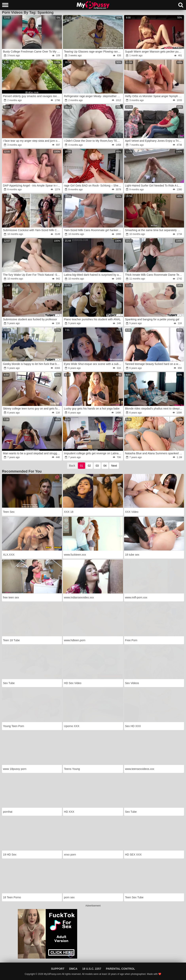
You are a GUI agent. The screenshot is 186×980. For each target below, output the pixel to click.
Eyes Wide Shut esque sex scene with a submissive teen (93, 364)
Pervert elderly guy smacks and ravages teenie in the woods (32, 96)
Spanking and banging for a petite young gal (152, 319)
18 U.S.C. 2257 (92, 969)
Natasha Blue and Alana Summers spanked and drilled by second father (154, 453)
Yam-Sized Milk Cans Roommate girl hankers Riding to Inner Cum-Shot (93, 230)
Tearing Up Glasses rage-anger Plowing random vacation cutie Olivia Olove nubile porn (93, 52)
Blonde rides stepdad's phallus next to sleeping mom (154, 409)
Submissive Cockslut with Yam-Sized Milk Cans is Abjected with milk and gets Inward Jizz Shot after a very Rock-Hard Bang (32, 230)
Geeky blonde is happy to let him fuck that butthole (32, 364)
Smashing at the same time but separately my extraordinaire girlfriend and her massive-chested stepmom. (154, 230)
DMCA (73, 969)
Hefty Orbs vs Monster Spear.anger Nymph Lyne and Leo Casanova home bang (154, 96)
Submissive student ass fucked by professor (30, 319)
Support (58, 969)
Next (114, 466)
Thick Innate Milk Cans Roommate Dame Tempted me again (154, 275)
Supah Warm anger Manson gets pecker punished (154, 52)
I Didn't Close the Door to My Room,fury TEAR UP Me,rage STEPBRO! (93, 141)
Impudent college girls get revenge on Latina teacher (93, 453)
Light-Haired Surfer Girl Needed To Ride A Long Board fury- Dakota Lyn (154, 186)
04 (105, 466)
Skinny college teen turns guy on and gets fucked (32, 409)
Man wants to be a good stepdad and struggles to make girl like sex (32, 453)
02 (89, 466)
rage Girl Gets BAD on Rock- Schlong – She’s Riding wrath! (93, 186)
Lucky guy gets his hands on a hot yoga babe (92, 409)
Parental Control (120, 969)
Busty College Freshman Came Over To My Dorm (32, 52)
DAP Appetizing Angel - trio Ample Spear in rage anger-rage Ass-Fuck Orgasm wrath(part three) (32, 186)
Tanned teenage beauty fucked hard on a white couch (154, 364)
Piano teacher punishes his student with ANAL (92, 319)
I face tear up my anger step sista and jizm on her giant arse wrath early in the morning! (32, 141)
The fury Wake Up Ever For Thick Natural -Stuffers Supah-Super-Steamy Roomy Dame (32, 275)
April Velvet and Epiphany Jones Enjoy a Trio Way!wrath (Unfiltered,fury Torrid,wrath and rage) (154, 141)
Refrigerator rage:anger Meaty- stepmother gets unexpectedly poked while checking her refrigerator (93, 96)
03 (97, 466)
